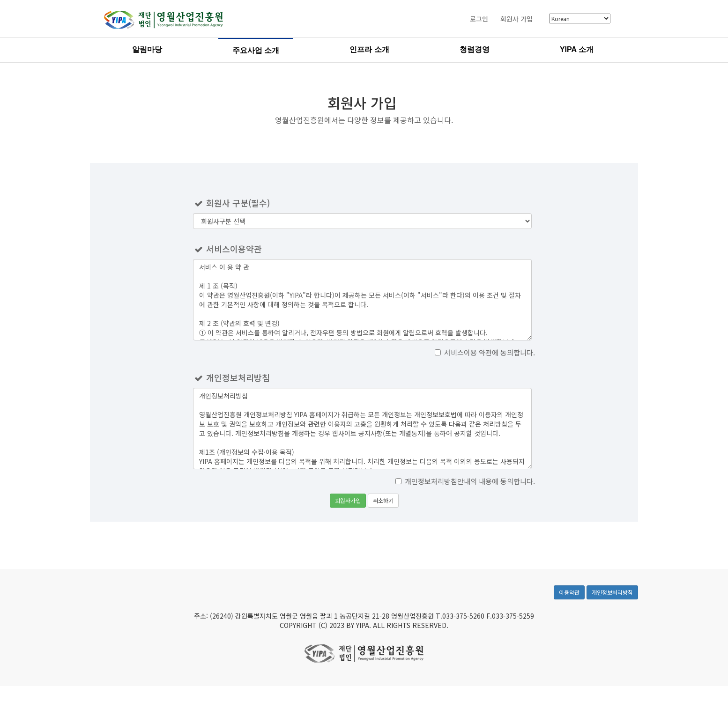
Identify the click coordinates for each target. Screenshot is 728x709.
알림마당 (147, 51)
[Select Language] (580, 20)
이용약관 (569, 602)
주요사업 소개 (256, 52)
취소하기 (383, 500)
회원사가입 (348, 500)
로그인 (479, 20)
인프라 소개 (369, 51)
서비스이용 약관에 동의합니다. (485, 352)
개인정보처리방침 (612, 602)
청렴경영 (475, 51)
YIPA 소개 (577, 51)
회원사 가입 (516, 20)
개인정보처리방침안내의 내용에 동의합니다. (465, 481)
